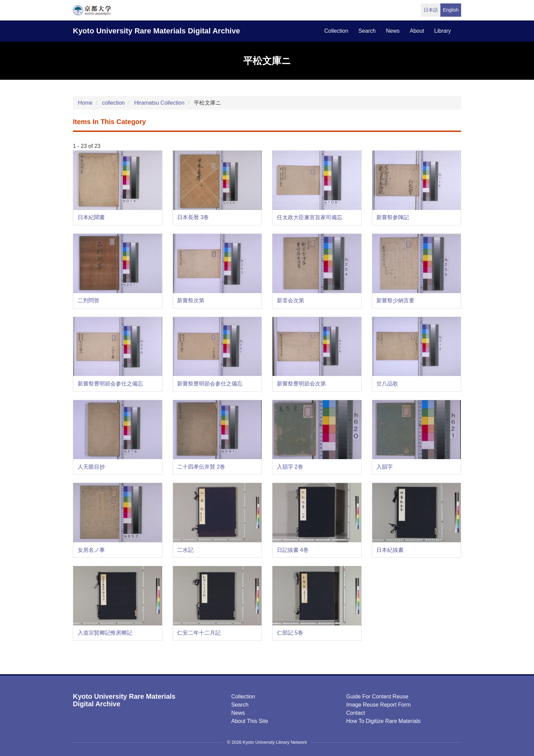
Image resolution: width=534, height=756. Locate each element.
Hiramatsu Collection (159, 103)
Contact (356, 713)
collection (336, 31)
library (443, 31)
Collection (243, 697)
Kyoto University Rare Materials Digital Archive (156, 31)
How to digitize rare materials (383, 721)
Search (240, 705)
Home (85, 103)
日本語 (431, 10)
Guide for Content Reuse (377, 697)
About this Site (250, 721)
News (238, 713)
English (451, 10)
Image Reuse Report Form (379, 705)
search (367, 31)
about (417, 31)
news (393, 31)
